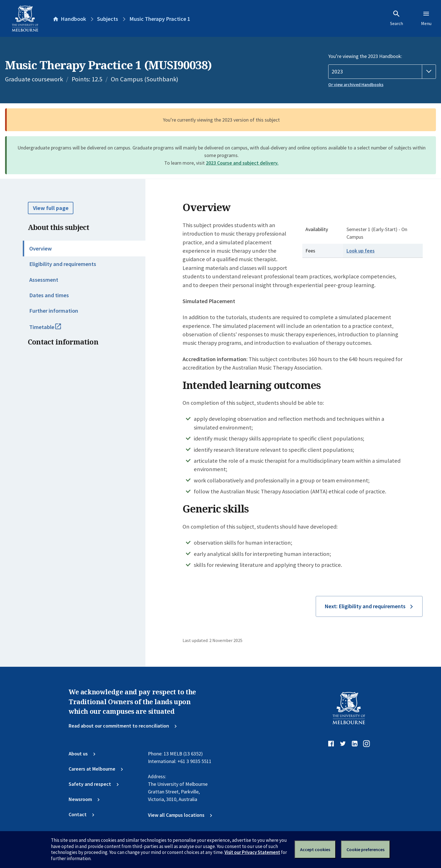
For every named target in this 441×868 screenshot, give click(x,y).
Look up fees (361, 251)
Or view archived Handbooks (356, 85)
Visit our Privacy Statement (252, 852)
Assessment (44, 280)
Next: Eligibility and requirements (365, 606)
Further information (54, 311)
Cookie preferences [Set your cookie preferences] (365, 849)
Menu (426, 18)
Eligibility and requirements (63, 264)
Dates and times (49, 295)
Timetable (52, 330)
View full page (51, 208)
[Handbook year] (382, 72)
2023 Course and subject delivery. (242, 163)
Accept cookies (315, 849)
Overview (40, 249)
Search (397, 18)
